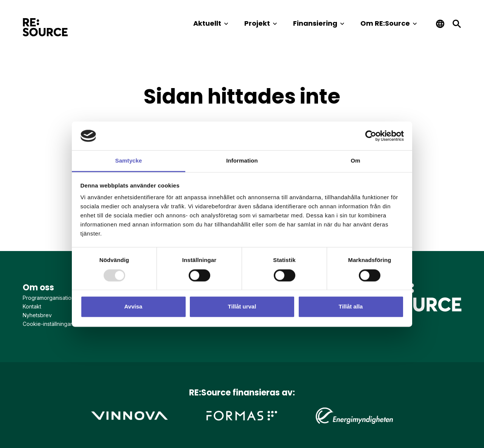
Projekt (257, 23)
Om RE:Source (385, 23)
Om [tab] (355, 161)
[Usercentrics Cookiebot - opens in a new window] (371, 136)
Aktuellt (207, 23)
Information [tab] (242, 161)
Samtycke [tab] (129, 161)
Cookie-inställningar (47, 324)
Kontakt (32, 306)
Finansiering (315, 23)
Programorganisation (49, 298)
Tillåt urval (242, 307)
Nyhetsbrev (37, 315)
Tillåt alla (351, 307)
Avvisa (133, 307)
